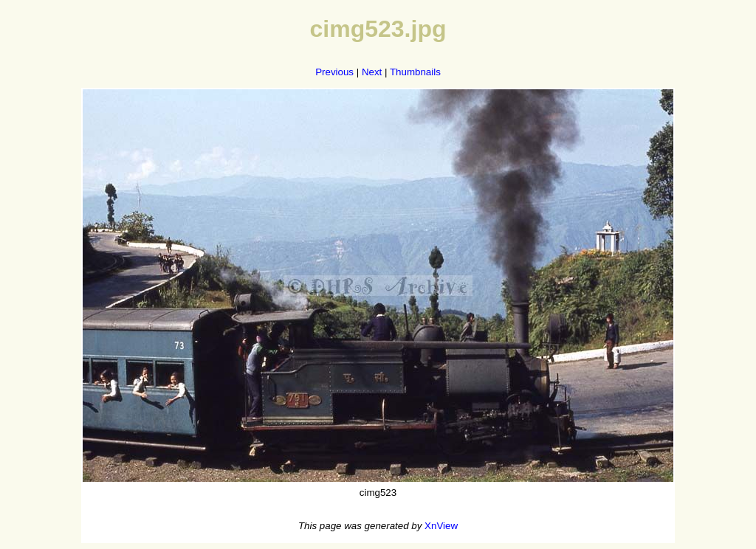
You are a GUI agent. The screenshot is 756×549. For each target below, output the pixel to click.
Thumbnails (415, 72)
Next (372, 72)
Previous (334, 72)
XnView (441, 526)
